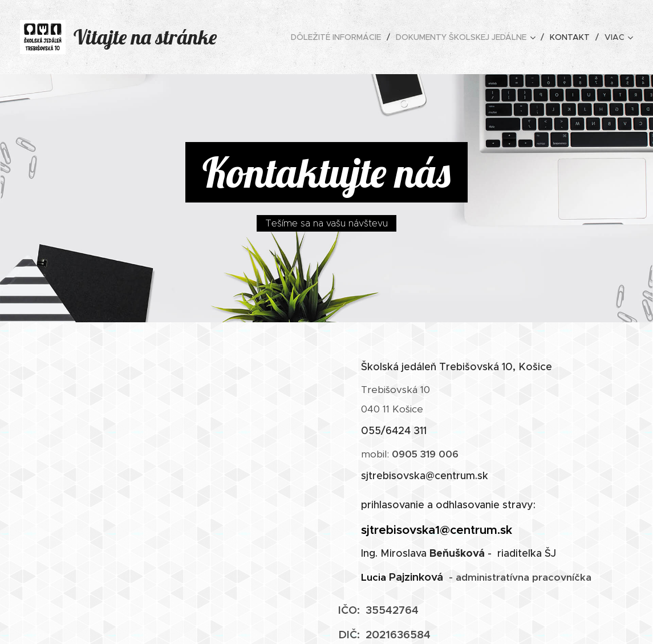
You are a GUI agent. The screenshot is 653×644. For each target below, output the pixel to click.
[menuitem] (339, 37)
